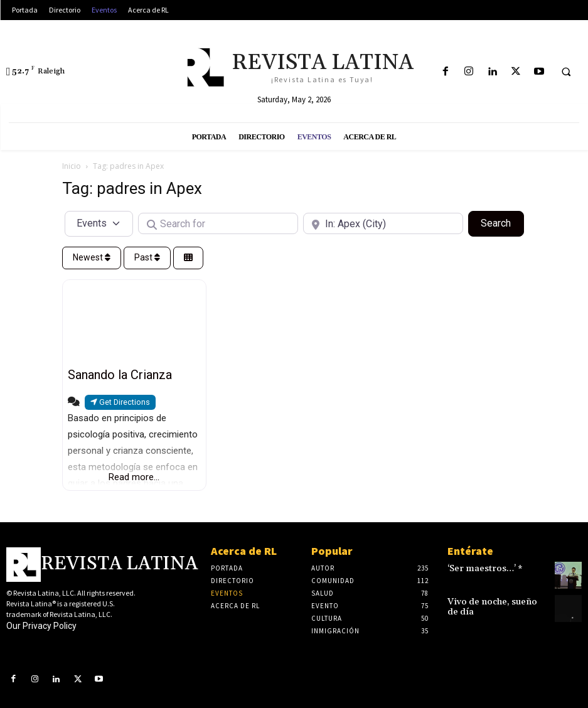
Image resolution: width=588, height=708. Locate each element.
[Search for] (218, 223)
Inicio (72, 166)
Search (502, 222)
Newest (92, 257)
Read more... (134, 477)
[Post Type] (99, 223)
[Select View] (188, 258)
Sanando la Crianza (120, 375)
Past (147, 257)
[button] (566, 72)
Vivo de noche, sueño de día (497, 603)
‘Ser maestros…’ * (479, 569)
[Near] (383, 223)
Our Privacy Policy (41, 626)
